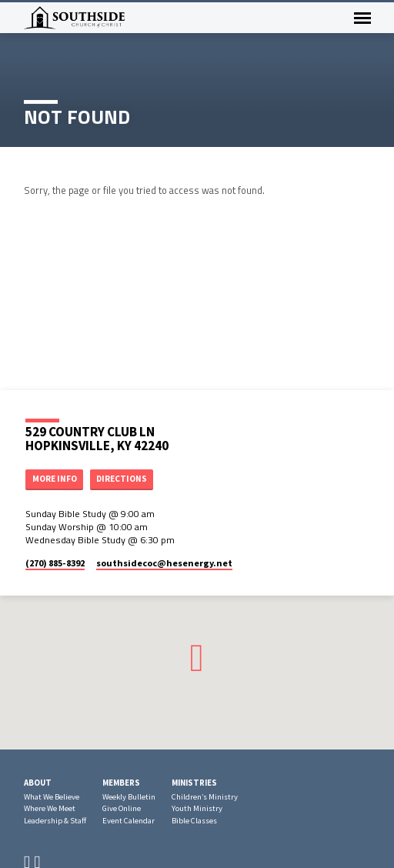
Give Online (122, 808)
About (38, 783)
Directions (122, 479)
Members (121, 783)
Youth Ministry (197, 808)
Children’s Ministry (205, 797)
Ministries (194, 783)
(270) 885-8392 (55, 563)
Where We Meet (50, 808)
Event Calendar (129, 821)
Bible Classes (194, 821)
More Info (55, 479)
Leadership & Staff (55, 821)
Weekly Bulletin (129, 797)
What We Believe (52, 797)
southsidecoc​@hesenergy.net (164, 563)
